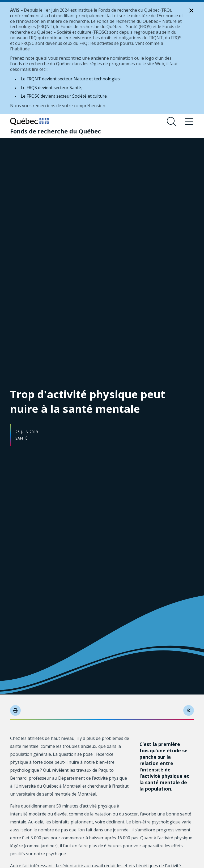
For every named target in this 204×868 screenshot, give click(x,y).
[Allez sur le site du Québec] (29, 121)
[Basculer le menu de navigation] (189, 122)
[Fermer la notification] (192, 11)
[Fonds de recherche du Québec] (56, 131)
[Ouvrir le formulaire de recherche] (172, 122)
